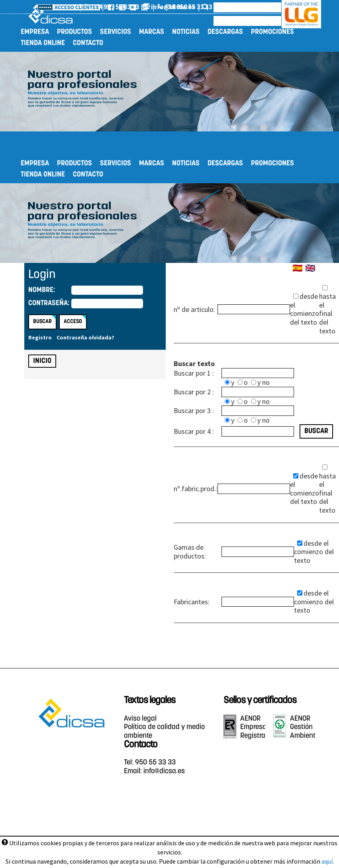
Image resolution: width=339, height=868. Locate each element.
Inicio (42, 361)
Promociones (272, 32)
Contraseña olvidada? (85, 337)
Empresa (35, 32)
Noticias (186, 32)
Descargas (225, 32)
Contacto (88, 43)
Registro (40, 337)
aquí (327, 861)
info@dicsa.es (242, 7)
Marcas (152, 32)
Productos (74, 32)
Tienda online (43, 43)
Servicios (116, 32)
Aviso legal (140, 719)
